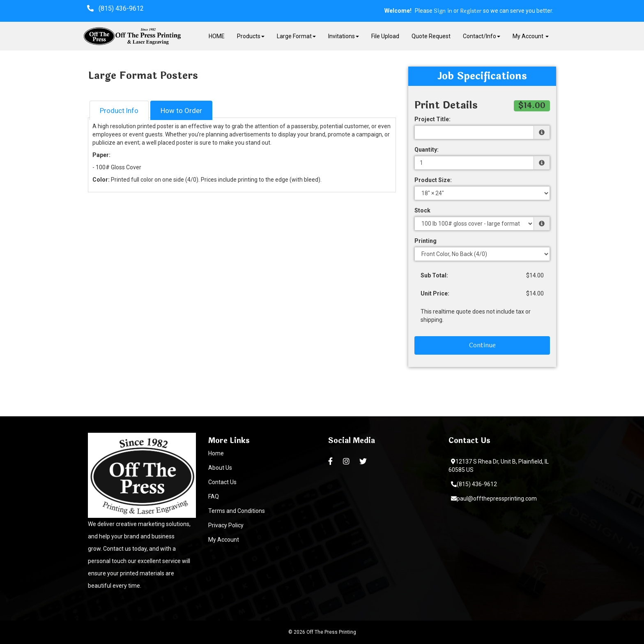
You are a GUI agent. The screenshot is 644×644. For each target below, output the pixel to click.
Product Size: (433, 180)
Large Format (296, 36)
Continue (482, 345)
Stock (422, 210)
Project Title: (432, 119)
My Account (224, 540)
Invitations (344, 36)
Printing (425, 241)
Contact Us (222, 482)
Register (471, 11)
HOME (217, 36)
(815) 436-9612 (474, 484)
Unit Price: (435, 293)
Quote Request (431, 36)
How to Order (181, 111)
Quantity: (427, 150)
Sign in (443, 11)
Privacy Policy (226, 525)
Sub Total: (434, 275)
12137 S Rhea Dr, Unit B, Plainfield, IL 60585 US (499, 466)
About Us (220, 468)
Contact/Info (482, 36)
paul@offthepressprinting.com (494, 499)
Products (251, 36)
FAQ (214, 496)
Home (216, 453)
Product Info (119, 111)
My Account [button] (531, 36)
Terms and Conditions (237, 511)
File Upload (385, 36)
